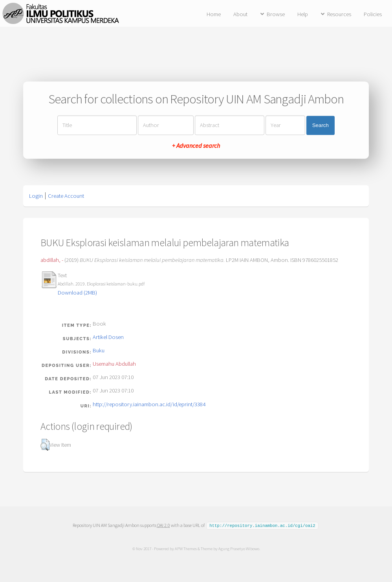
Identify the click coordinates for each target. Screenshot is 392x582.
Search (321, 125)
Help (303, 14)
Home (214, 14)
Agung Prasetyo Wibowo (238, 548)
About (240, 14)
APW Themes (185, 548)
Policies (373, 14)
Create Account (66, 196)
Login (36, 196)
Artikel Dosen (108, 337)
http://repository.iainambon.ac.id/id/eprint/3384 (149, 404)
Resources (339, 14)
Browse (276, 14)
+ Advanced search (196, 146)
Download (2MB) (77, 293)
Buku (99, 350)
